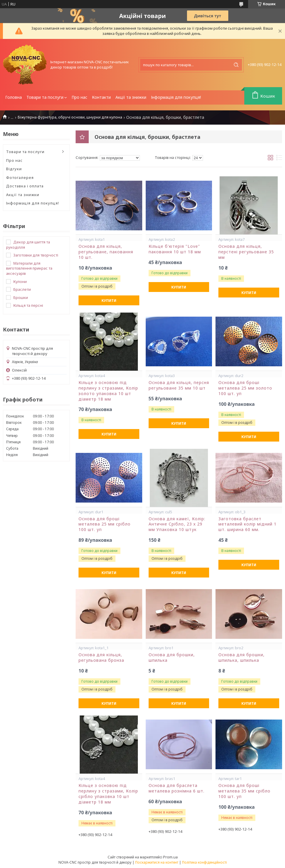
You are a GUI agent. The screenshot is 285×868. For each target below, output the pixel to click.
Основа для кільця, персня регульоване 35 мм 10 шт (179, 385)
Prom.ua (170, 857)
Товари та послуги (45, 97)
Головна (14, 97)
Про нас (79, 97)
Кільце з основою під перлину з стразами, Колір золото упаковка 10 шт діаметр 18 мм (108, 391)
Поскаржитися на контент (157, 862)
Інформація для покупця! (176, 97)
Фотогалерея (20, 177)
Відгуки (14, 169)
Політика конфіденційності (204, 862)
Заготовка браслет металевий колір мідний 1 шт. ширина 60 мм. (247, 524)
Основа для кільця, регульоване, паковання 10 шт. (106, 252)
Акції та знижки (131, 97)
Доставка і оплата (25, 186)
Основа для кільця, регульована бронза (101, 658)
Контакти (101, 97)
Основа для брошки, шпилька (172, 658)
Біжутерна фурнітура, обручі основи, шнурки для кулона (70, 117)
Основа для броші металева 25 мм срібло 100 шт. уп (105, 524)
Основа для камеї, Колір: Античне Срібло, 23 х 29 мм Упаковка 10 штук (177, 524)
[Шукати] (236, 65)
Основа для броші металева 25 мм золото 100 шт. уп (245, 388)
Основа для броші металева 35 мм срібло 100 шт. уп (244, 791)
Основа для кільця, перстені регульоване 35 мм (246, 252)
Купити (109, 301)
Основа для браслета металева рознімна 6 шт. (177, 788)
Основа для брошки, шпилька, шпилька (242, 658)
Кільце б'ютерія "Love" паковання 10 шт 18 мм (175, 249)
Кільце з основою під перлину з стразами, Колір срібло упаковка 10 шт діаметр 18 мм (108, 794)
